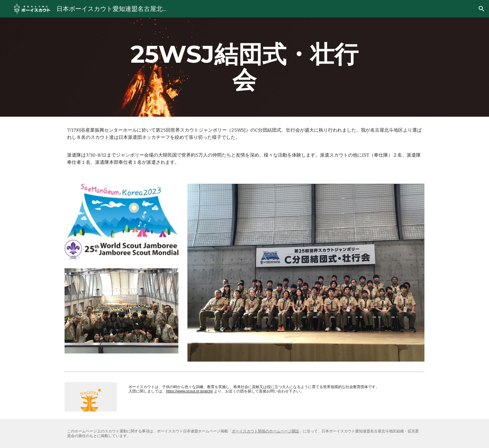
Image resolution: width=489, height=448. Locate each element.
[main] (244, 67)
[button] (482, 9)
